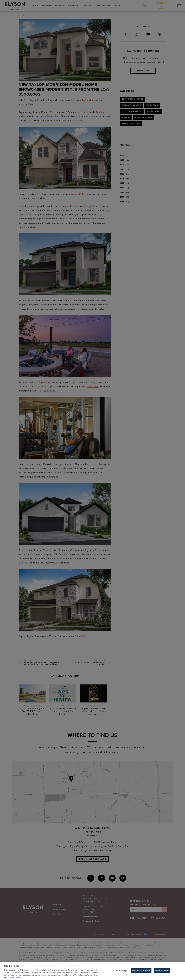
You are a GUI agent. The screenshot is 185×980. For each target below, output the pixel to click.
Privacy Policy (15, 978)
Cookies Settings (121, 971)
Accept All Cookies (162, 971)
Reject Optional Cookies (141, 971)
